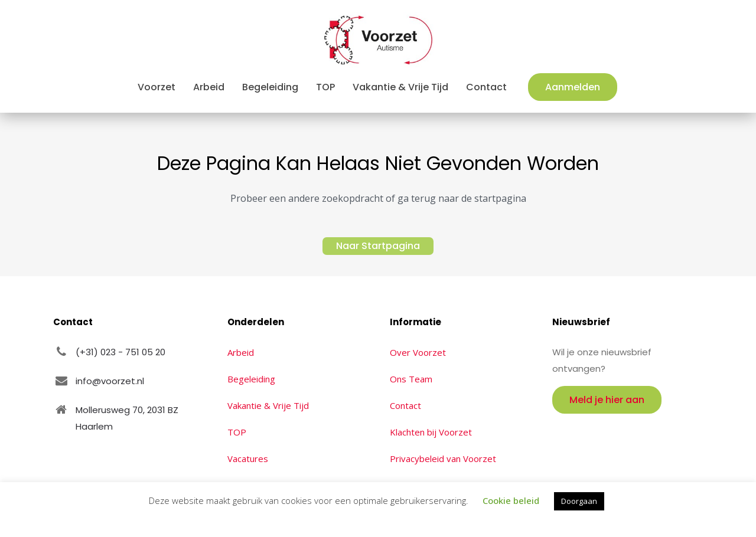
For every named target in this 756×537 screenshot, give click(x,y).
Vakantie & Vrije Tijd (268, 405)
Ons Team (411, 379)
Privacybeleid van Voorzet (443, 459)
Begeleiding (251, 379)
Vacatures (248, 459)
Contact (405, 405)
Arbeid (241, 352)
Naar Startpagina (378, 246)
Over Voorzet (418, 352)
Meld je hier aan (607, 400)
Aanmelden (573, 87)
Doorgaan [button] (579, 501)
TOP (237, 432)
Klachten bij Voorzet (431, 432)
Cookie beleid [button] (511, 500)
